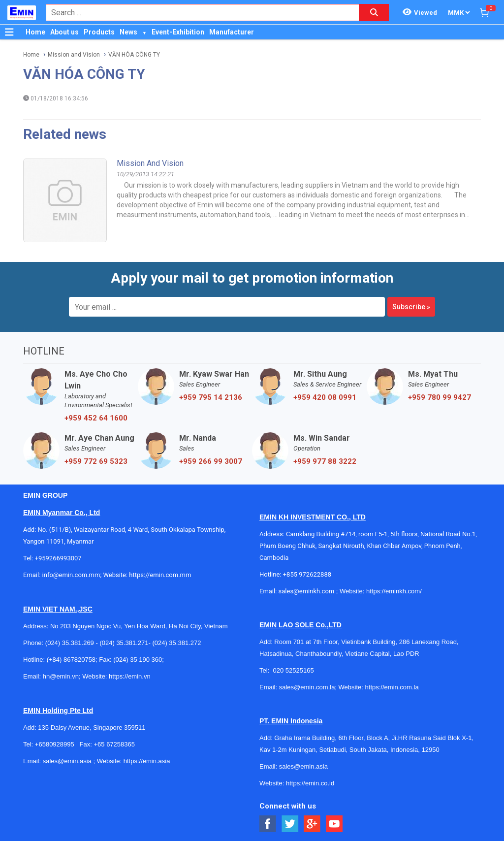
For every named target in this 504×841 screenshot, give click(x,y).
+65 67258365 (114, 744)
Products (99, 32)
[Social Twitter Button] (290, 824)
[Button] (9, 32)
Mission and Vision (74, 55)
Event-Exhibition (178, 32)
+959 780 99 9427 (440, 397)
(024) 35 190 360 (138, 660)
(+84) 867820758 (71, 660)
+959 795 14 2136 (211, 397)
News (128, 32)
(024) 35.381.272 (176, 643)
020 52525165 (294, 670)
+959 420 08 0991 (325, 397)
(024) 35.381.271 (124, 643)
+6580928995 (55, 744)
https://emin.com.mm (160, 575)
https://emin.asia (147, 761)
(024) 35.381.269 (70, 643)
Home (35, 32)
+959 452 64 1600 (96, 418)
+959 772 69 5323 (96, 461)
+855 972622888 (307, 574)
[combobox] (197, 13)
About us (64, 32)
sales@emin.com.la (307, 687)
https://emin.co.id (310, 783)
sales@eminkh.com (307, 591)
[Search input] (197, 13)
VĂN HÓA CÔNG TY (134, 55)
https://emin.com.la (392, 687)
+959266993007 (60, 558)
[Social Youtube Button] (334, 824)
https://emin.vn (130, 676)
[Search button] (374, 13)
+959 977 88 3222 (325, 461)
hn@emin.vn (61, 676)
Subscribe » (411, 307)
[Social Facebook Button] (268, 824)
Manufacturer (232, 32)
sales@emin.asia (67, 761)
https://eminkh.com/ (394, 591)
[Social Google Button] (312, 824)
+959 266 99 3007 (211, 461)
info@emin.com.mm (71, 575)
